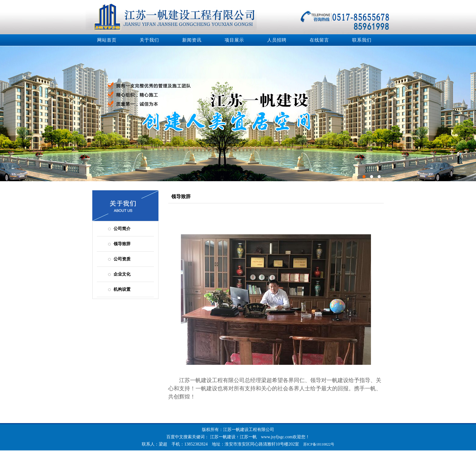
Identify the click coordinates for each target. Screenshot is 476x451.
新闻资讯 (192, 40)
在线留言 (319, 40)
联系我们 (362, 40)
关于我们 (149, 40)
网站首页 (107, 40)
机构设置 (122, 289)
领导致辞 (122, 244)
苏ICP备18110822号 (319, 444)
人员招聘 (277, 40)
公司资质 (122, 259)
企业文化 (122, 274)
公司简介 (122, 229)
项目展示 (234, 40)
